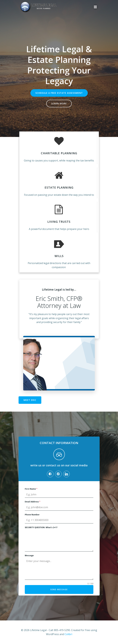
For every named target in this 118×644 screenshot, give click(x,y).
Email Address (33, 502)
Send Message (59, 589)
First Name (31, 489)
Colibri (68, 634)
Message (29, 555)
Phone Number (32, 515)
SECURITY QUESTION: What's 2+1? (41, 527)
